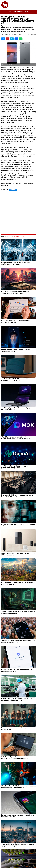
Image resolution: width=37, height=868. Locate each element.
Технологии (13, 35)
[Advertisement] (18, 212)
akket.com (13, 190)
